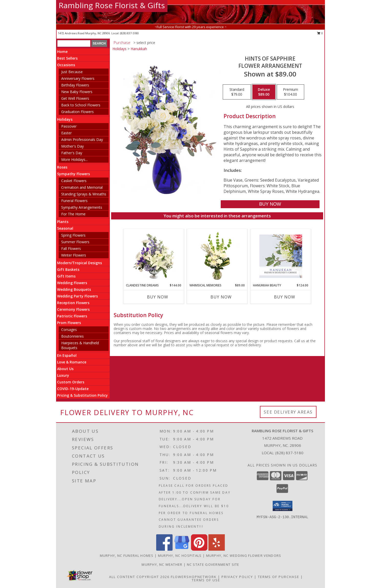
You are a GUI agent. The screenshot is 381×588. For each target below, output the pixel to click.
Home (62, 52)
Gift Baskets (68, 269)
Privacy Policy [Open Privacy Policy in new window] (237, 577)
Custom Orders (71, 382)
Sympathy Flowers (73, 174)
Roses (62, 167)
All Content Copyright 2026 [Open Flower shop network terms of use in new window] (139, 577)
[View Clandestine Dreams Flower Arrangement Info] (154, 256)
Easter (66, 133)
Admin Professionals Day (82, 140)
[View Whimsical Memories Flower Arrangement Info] (217, 256)
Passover (69, 126)
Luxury (63, 375)
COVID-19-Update (73, 389)
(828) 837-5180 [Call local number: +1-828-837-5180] (129, 33)
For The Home (73, 214)
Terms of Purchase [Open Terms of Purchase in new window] (279, 577)
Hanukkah (139, 49)
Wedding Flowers (72, 283)
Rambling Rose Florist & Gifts (112, 5)
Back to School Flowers (81, 105)
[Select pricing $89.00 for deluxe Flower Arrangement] (264, 92)
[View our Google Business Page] (182, 549)
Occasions (66, 65)
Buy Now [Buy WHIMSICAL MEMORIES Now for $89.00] (221, 297)
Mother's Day (72, 146)
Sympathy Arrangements (82, 207)
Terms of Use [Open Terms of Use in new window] (206, 580)
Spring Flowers (73, 235)
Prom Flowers (69, 323)
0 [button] (320, 33)
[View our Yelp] (217, 549)
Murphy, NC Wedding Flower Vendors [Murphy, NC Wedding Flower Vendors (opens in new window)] (244, 556)
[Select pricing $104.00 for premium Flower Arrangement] (290, 92)
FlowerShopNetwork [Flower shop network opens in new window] (194, 577)
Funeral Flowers (74, 201)
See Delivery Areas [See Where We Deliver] (288, 412)
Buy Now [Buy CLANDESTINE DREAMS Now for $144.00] (158, 297)
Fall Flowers (71, 248)
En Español (67, 355)
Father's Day (72, 153)
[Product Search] (74, 43)
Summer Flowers (75, 242)
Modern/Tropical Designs (80, 263)
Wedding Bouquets (74, 289)
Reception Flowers (73, 303)
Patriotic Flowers (72, 316)
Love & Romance (72, 362)
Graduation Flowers (77, 112)
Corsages (69, 330)
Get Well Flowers (75, 98)
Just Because (72, 72)
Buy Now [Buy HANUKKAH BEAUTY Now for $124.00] (285, 297)
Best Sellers (67, 58)
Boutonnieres (72, 336)
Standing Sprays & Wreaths (84, 194)
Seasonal (65, 228)
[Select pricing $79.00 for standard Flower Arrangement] (237, 92)
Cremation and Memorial (82, 187)
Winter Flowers (74, 255)
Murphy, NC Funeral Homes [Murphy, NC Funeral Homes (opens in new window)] (127, 556)
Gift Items (66, 276)
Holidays (65, 119)
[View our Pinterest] (199, 549)
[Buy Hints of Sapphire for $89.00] (270, 204)
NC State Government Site (213, 564)
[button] (283, 506)
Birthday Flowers (75, 85)
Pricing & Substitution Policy (82, 395)
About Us (65, 369)
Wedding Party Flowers (77, 296)
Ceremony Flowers (73, 309)
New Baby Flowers (77, 92)
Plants (63, 222)
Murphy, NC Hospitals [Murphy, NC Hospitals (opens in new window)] (180, 556)
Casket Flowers (74, 181)
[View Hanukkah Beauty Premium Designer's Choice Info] (281, 256)
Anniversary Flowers (78, 78)
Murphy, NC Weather (162, 564)
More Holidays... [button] (74, 159)
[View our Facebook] (164, 549)
